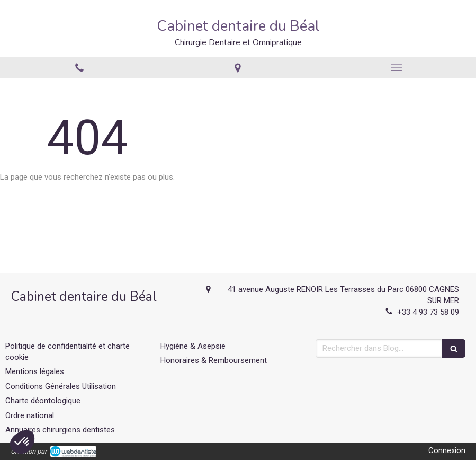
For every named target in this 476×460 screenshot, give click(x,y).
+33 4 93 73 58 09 (428, 312)
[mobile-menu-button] (397, 67)
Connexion (447, 450)
